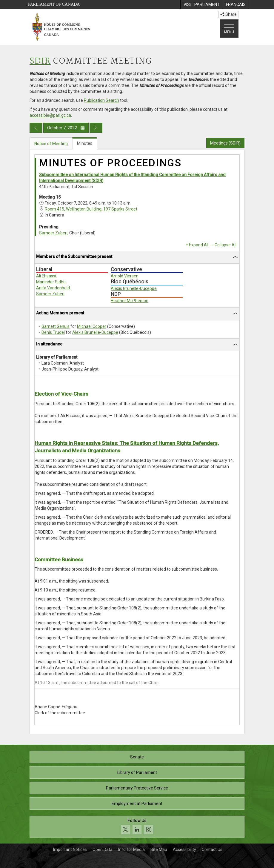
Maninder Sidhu (51, 282)
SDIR (40, 61)
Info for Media (131, 849)
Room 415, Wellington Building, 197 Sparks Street (91, 209)
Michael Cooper (92, 326)
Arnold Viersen (125, 276)
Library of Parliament (137, 772)
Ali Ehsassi (46, 276)
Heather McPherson (130, 301)
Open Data (103, 849)
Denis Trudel (53, 332)
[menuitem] (201, 4)
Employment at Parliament (137, 804)
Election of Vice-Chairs (61, 394)
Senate (137, 757)
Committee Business (59, 560)
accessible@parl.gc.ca (50, 115)
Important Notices (70, 849)
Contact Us (212, 849)
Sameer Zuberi (53, 233)
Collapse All (225, 245)
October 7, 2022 (66, 128)
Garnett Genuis (56, 326)
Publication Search (101, 100)
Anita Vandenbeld (53, 288)
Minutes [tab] (85, 143)
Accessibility (184, 849)
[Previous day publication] (36, 128)
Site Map (159, 849)
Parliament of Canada (54, 4)
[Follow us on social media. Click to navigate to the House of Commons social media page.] (137, 827)
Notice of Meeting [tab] (51, 144)
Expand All (199, 245)
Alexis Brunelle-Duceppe (134, 288)
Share (228, 14)
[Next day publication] (96, 128)
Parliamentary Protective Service (137, 788)
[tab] (137, 258)
